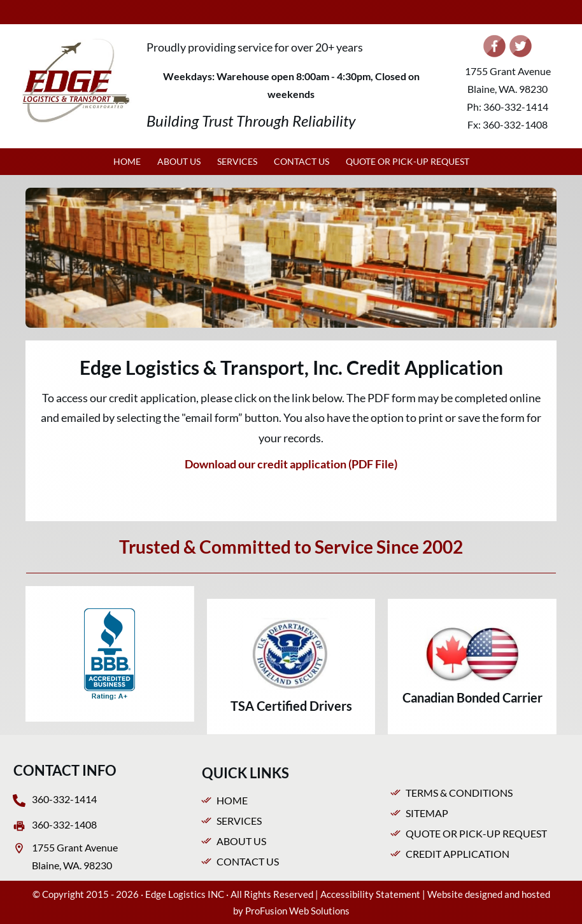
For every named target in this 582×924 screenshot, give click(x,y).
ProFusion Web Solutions (297, 911)
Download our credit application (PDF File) (291, 464)
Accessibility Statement (370, 894)
